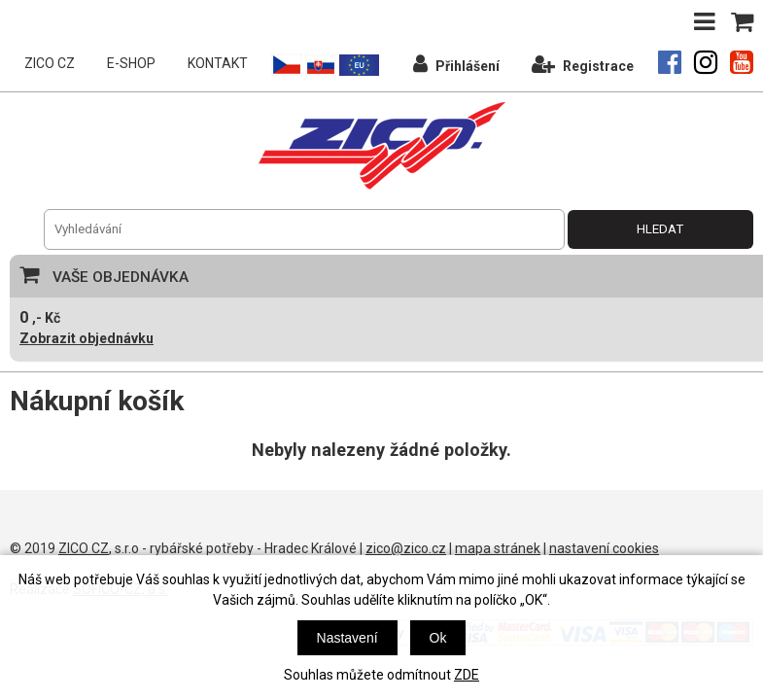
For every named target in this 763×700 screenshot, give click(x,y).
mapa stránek (498, 548)
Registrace (583, 64)
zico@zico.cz (406, 548)
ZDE (467, 675)
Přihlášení (456, 64)
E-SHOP (131, 63)
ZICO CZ (50, 63)
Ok (438, 638)
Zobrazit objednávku (87, 338)
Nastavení (347, 638)
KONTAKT (218, 63)
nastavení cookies (604, 548)
